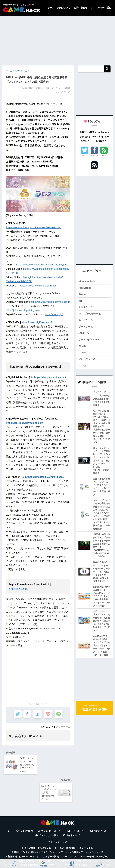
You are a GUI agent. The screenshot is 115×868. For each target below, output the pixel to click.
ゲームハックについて (59, 8)
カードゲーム (86, 321)
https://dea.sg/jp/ (54, 314)
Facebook (94, 155)
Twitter (85, 155)
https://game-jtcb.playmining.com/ (45, 477)
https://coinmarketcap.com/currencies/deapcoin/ (34, 227)
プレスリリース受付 (101, 8)
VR (80, 301)
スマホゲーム (63, 727)
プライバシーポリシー (52, 804)
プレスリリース (87, 361)
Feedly (104, 155)
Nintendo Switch (88, 281)
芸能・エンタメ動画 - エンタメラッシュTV (88, 839)
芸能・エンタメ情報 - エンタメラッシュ (34, 826)
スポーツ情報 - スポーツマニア (61, 830)
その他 (82, 368)
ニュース (84, 355)
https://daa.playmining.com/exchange (50, 302)
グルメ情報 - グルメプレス (38, 821)
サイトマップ (73, 809)
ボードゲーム (86, 328)
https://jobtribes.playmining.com (23, 310)
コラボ (82, 348)
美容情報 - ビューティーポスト (23, 830)
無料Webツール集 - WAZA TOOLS (34, 851)
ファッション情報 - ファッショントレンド (82, 826)
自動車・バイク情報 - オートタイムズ (80, 834)
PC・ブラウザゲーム (90, 315)
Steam (82, 295)
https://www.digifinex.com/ (37, 322)
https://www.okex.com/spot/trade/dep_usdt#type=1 (42, 265)
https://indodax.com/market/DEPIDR (38, 286)
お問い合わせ (81, 8)
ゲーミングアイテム (90, 341)
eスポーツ (84, 335)
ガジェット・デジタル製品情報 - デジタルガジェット (34, 839)
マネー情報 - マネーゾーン (96, 830)
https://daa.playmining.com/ (50, 377)
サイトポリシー (78, 804)
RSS (94, 170)
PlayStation (85, 288)
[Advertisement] (57, 39)
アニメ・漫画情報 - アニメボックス (75, 821)
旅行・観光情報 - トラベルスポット (36, 834)
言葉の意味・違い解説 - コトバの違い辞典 (79, 851)
